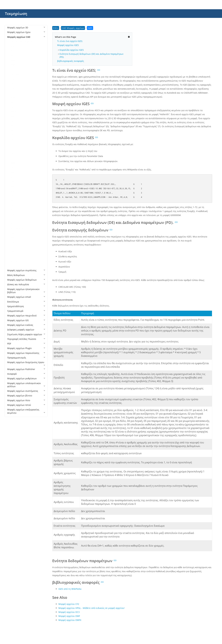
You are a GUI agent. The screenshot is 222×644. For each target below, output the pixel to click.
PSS (12, 238)
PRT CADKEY (17, 228)
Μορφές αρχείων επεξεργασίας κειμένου (26, 411)
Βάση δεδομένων (26, 275)
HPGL (13, 149)
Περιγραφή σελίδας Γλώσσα (26, 339)
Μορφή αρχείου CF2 (69, 604)
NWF (13, 191)
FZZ (12, 140)
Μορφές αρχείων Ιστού (26, 405)
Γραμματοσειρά (26, 311)
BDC (12, 70)
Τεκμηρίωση (16, 13)
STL (12, 266)
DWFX (13, 112)
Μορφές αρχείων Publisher (26, 369)
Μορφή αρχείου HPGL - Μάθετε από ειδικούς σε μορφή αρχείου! (91, 608)
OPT (12, 196)
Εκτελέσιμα (26, 302)
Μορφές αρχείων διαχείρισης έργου (26, 363)
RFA (12, 242)
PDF (26, 344)
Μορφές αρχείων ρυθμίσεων (26, 378)
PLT (12, 219)
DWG (13, 116)
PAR (12, 200)
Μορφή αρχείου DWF (69, 616)
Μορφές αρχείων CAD (26, 37)
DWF (13, 107)
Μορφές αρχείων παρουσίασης (26, 353)
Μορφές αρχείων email (26, 297)
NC (12, 177)
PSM (13, 233)
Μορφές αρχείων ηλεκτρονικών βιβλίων (26, 291)
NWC (13, 182)
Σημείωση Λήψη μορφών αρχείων (26, 334)
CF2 (12, 79)
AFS (12, 46)
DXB (12, 126)
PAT (12, 205)
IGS (12, 168)
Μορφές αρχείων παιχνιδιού (26, 316)
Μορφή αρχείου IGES (68, 45)
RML (13, 252)
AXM (13, 65)
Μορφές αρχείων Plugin (26, 348)
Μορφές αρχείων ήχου (26, 32)
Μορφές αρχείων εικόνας (26, 325)
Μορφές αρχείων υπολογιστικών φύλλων (26, 385)
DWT (13, 121)
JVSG (13, 172)
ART (12, 51)
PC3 (12, 210)
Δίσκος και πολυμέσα (26, 284)
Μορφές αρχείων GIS (26, 320)
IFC (12, 158)
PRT (12, 224)
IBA (12, 154)
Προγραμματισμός (26, 358)
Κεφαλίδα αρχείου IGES (72, 50)
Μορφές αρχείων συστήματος (26, 391)
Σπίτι (56, 28)
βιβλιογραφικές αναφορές (71, 61)
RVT (12, 256)
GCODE (14, 144)
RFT (12, 247)
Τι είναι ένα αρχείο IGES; (70, 41)
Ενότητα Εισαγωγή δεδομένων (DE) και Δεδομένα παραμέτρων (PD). (91, 55)
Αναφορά (26, 374)
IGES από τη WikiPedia (70, 589)
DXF (12, 130)
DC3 (12, 93)
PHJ (12, 214)
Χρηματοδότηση (26, 306)
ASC (12, 56)
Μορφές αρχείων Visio (26, 400)
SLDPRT (14, 261)
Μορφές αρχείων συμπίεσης (26, 270)
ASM (13, 60)
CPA (12, 88)
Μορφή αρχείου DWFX (70, 620)
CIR (12, 84)
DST (12, 102)
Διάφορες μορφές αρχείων (26, 330)
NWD (13, 186)
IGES (13, 163)
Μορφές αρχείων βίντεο (26, 396)
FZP (12, 135)
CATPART (15, 74)
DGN (13, 98)
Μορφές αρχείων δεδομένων (26, 280)
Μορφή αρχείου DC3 (69, 612)
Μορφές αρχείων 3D (26, 28)
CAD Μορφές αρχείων (22, 42)
